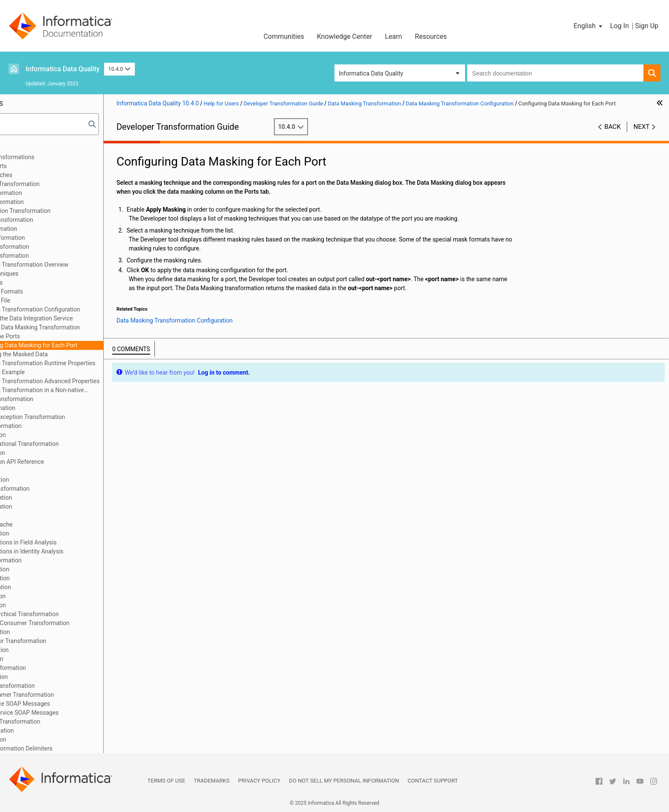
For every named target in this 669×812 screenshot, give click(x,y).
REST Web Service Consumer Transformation (74, 623)
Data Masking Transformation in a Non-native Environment (83, 391)
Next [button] (642, 136)
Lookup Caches (35, 515)
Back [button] (613, 136)
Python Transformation (45, 587)
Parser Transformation (44, 578)
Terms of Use (166, 781)
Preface (24, 148)
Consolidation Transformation (54, 247)
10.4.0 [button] (119, 69)
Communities (284, 36)
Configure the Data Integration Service (86, 318)
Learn (393, 36)
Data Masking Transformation (54, 256)
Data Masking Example (58, 372)
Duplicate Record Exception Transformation (72, 417)
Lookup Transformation (45, 506)
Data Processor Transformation (56, 399)
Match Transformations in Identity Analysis (71, 551)
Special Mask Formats (57, 291)
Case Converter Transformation (56, 220)
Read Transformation (42, 605)
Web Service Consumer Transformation (66, 695)
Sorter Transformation (43, 650)
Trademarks (212, 781)
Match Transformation (44, 533)
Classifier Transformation (48, 229)
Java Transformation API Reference (61, 462)
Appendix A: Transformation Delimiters (65, 748)
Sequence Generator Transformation (62, 641)
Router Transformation (44, 632)
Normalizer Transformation (50, 560)
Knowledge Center (345, 36)
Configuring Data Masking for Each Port (88, 345)
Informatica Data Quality (63, 69)
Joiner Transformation (44, 480)
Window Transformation (46, 731)
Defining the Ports (60, 336)
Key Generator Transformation (54, 489)
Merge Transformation (44, 569)
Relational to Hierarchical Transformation (68, 614)
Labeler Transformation (45, 498)
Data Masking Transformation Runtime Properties (93, 363)
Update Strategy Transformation (57, 686)
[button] (589, 26)
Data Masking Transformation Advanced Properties (95, 381)
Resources (431, 36)
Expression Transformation (50, 426)
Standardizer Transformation (52, 668)
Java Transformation (42, 453)
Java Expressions (37, 471)
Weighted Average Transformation (59, 722)
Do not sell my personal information (344, 781)
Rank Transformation (42, 596)
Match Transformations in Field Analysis (67, 542)
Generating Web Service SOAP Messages (68, 713)
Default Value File (50, 300)
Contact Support (433, 781)
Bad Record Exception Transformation (64, 211)
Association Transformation (51, 202)
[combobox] (555, 73)
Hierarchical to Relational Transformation (68, 444)
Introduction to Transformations (56, 157)
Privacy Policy (259, 781)
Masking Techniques (54, 274)
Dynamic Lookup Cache (45, 524)
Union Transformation (43, 677)
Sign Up (647, 26)
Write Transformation (42, 739)
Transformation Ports (42, 166)
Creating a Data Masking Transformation (89, 327)
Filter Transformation (42, 435)
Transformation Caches (45, 175)
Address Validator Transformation (59, 184)
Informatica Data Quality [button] (371, 73)
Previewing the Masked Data (73, 354)
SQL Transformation (41, 659)
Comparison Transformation (51, 238)
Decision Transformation (47, 408)
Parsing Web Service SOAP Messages (64, 704)
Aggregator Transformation (50, 193)
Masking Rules (47, 282)
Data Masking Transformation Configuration (85, 309)
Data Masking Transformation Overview (80, 265)
